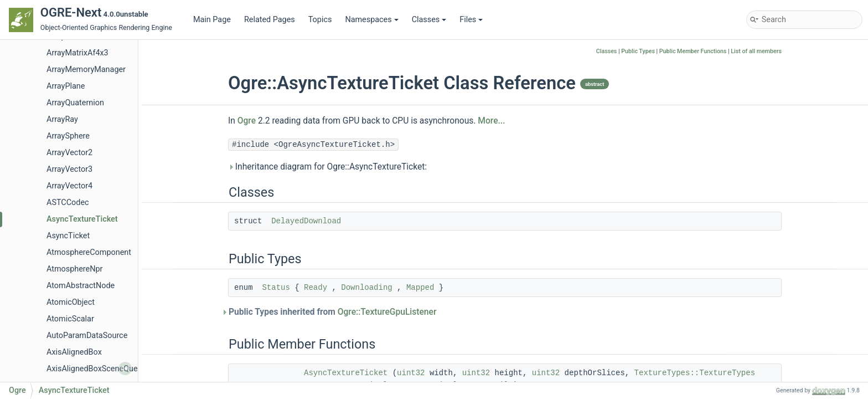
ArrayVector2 (69, 153)
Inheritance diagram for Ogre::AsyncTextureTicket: (327, 167)
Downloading (366, 288)
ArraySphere (68, 136)
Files (471, 20)
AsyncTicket (68, 236)
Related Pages (270, 20)
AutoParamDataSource (87, 336)
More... (491, 121)
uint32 (411, 373)
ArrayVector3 (69, 169)
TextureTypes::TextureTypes (695, 373)
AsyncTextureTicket (82, 219)
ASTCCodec (68, 203)
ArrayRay (62, 119)
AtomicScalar (70, 319)
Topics (320, 20)
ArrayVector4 (69, 186)
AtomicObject (71, 302)
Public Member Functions (693, 51)
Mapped (420, 288)
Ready (316, 288)
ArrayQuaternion (75, 103)
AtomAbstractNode (81, 286)
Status (276, 288)
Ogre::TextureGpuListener (387, 312)
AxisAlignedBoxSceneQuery (95, 369)
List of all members (756, 51)
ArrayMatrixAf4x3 (77, 53)
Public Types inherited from (332, 312)
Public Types (638, 51)
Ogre (247, 121)
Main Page (212, 20)
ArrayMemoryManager (86, 70)
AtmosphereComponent (89, 252)
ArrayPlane (66, 86)
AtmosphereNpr (74, 269)
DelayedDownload (306, 221)
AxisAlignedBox (74, 352)
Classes (429, 20)
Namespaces (371, 20)
